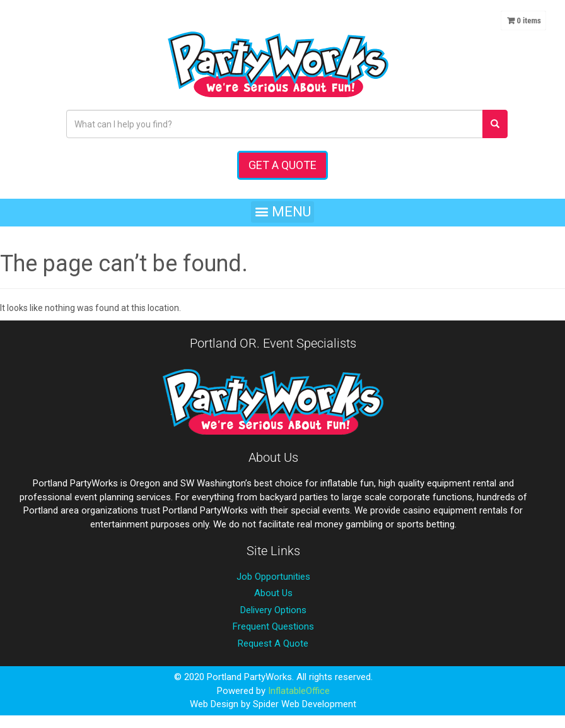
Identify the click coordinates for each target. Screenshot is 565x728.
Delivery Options (273, 610)
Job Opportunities (273, 577)
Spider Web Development (305, 704)
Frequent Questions (273, 626)
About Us (273, 593)
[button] (282, 212)
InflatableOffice (299, 691)
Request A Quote (273, 643)
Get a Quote (282, 165)
